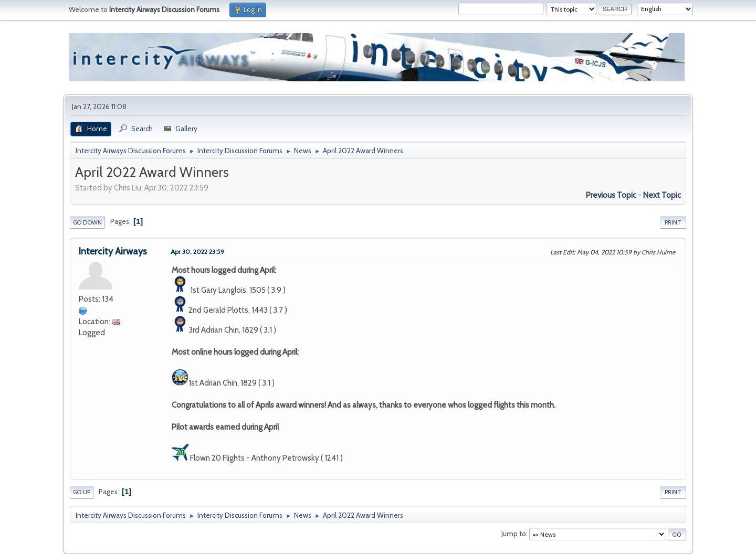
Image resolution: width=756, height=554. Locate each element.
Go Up (82, 492)
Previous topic (611, 195)
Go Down (87, 222)
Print (673, 222)
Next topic (662, 195)
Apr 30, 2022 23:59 (197, 252)
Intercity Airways (113, 251)
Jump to (514, 534)
